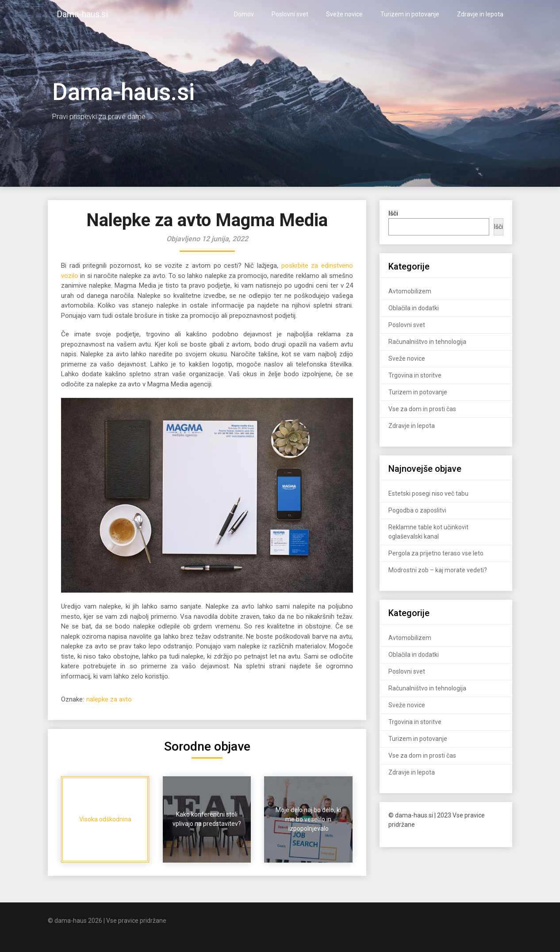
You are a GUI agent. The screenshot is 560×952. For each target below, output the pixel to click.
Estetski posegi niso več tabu (428, 493)
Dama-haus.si (82, 14)
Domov (244, 14)
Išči (499, 227)
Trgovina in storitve (415, 375)
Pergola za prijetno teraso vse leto (436, 553)
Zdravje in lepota (480, 14)
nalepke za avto (109, 699)
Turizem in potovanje (410, 14)
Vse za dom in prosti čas (422, 409)
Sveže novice (344, 14)
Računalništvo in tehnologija (427, 342)
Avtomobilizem (410, 291)
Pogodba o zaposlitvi (417, 510)
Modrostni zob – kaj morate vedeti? (438, 570)
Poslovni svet (290, 14)
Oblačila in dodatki (414, 308)
